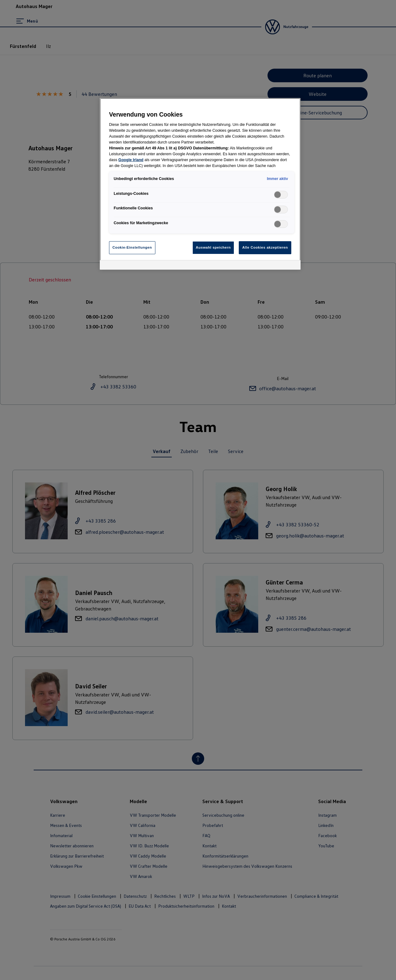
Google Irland (131, 160)
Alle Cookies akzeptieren (265, 247)
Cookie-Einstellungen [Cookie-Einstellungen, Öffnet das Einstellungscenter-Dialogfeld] (132, 247)
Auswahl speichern (213, 247)
